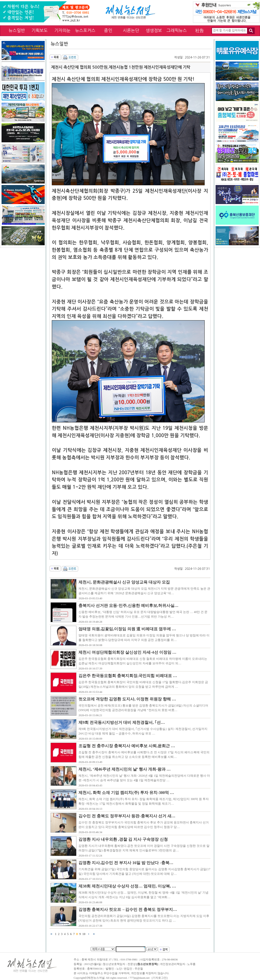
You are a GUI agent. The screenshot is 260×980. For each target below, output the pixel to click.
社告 (200, 30)
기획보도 (40, 30)
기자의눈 (62, 30)
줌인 (108, 30)
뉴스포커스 (85, 30)
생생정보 (154, 30)
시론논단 (131, 30)
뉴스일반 (17, 30)
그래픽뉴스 (177, 30)
